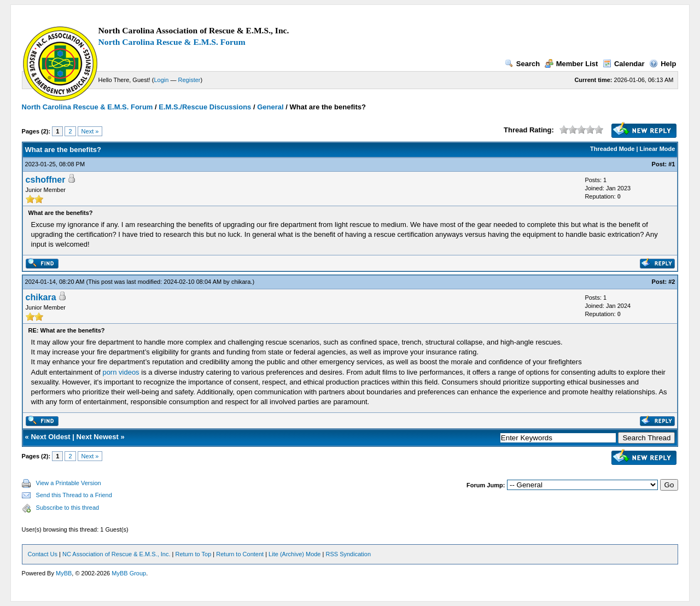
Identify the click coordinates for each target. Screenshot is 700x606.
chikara (241, 282)
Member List (571, 64)
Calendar (624, 64)
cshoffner (46, 180)
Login (162, 80)
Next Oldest (50, 437)
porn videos (121, 372)
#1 (672, 164)
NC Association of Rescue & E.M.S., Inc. (116, 554)
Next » (90, 131)
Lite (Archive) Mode (294, 554)
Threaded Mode (612, 149)
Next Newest (98, 437)
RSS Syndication (348, 554)
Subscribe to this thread (68, 508)
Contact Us (43, 554)
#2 (672, 282)
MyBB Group (129, 573)
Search (522, 64)
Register (189, 80)
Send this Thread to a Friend (74, 495)
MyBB (64, 573)
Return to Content (240, 554)
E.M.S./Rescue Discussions (205, 107)
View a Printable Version (69, 483)
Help (663, 64)
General (270, 107)
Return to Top (193, 554)
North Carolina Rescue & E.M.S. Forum (172, 42)
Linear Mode (658, 149)
